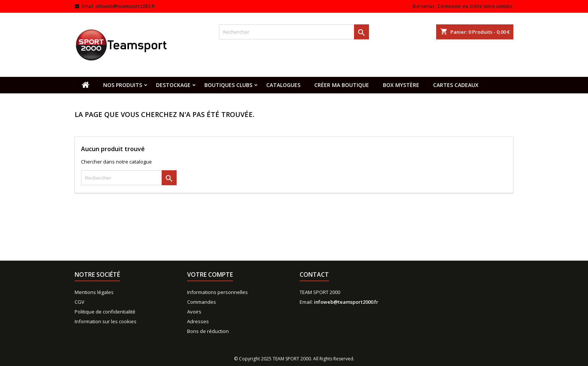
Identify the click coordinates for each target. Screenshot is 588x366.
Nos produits (123, 85)
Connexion (449, 6)
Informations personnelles (217, 292)
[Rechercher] (294, 32)
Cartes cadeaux (456, 85)
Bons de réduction (208, 331)
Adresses (198, 321)
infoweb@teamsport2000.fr (125, 6)
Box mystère (401, 85)
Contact (314, 274)
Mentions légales (94, 292)
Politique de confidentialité (105, 312)
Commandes (202, 302)
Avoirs (194, 312)
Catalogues (283, 85)
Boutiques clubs (228, 85)
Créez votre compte (491, 6)
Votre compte (210, 274)
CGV (79, 302)
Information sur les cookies (106, 321)
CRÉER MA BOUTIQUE (342, 85)
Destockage (173, 85)
